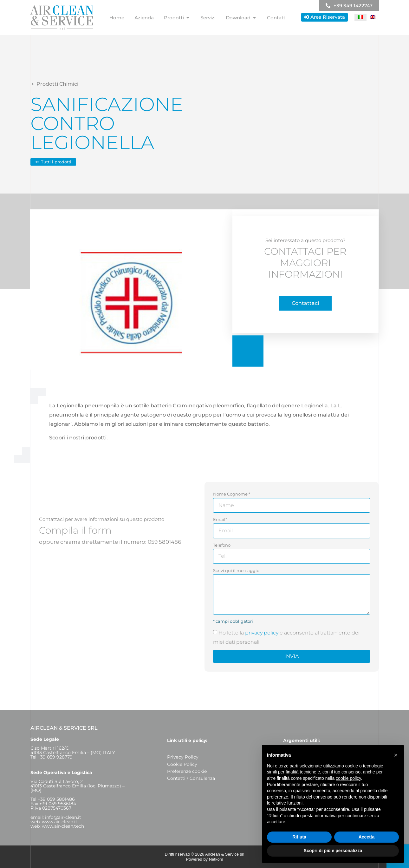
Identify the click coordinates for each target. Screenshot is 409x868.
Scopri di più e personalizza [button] (333, 851)
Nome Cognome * (232, 494)
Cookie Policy (182, 764)
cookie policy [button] (348, 778)
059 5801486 (164, 542)
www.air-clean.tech (63, 826)
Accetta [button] (367, 837)
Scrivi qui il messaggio (236, 570)
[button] (396, 755)
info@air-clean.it (63, 817)
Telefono (222, 545)
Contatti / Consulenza (191, 778)
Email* (220, 519)
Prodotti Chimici (57, 84)
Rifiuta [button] (299, 837)
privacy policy (262, 633)
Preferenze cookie (187, 771)
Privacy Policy (183, 757)
